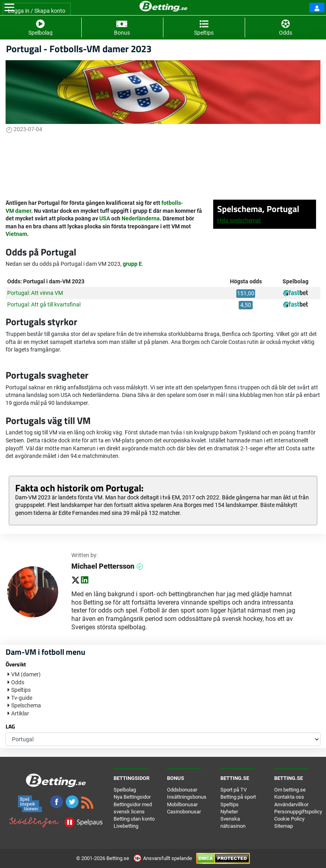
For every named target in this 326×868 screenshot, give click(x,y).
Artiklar (20, 713)
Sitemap (284, 826)
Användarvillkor (291, 804)
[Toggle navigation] (9, 8)
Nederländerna (141, 218)
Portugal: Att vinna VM (35, 293)
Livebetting (126, 826)
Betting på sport (238, 797)
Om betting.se (290, 790)
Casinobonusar (184, 812)
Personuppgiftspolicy (298, 812)
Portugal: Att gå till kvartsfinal (44, 304)
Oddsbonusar (182, 790)
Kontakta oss (289, 797)
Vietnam (16, 234)
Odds (18, 682)
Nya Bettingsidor (132, 797)
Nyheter (229, 812)
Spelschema (26, 705)
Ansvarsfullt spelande (163, 858)
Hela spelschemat (239, 220)
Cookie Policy (289, 819)
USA (105, 218)
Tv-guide (22, 698)
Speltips (21, 690)
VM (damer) (26, 674)
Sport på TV (234, 790)
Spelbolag (125, 790)
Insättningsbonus (187, 797)
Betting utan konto (134, 819)
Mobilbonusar (182, 804)
